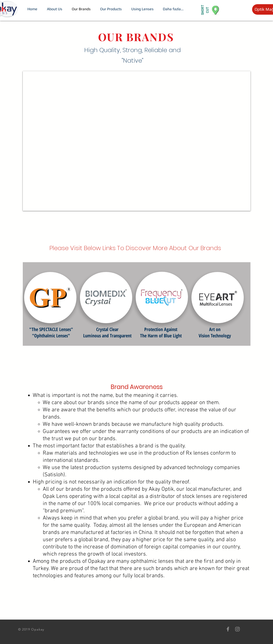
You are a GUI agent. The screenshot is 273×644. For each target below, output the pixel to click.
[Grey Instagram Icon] (237, 629)
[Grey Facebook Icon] (228, 629)
